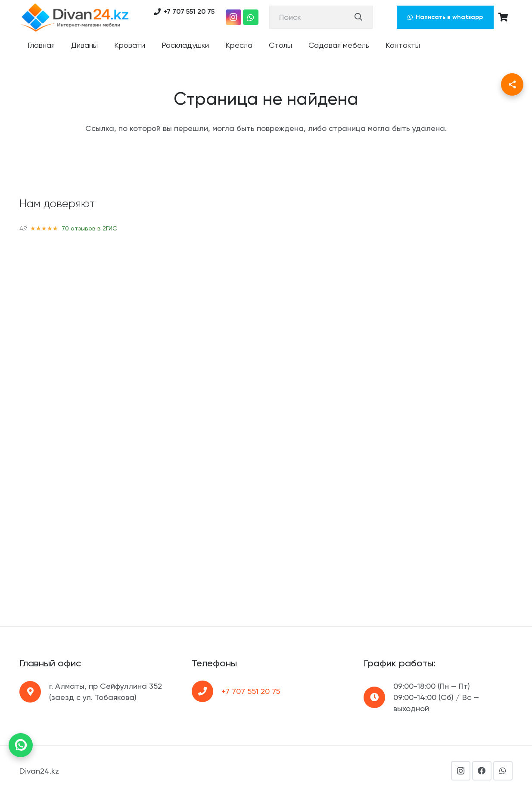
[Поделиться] (512, 84)
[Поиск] (321, 17)
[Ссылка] (75, 17)
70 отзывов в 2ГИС (89, 228)
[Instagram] (233, 17)
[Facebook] (482, 771)
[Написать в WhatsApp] (21, 745)
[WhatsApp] (251, 17)
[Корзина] (503, 17)
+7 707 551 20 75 (251, 691)
